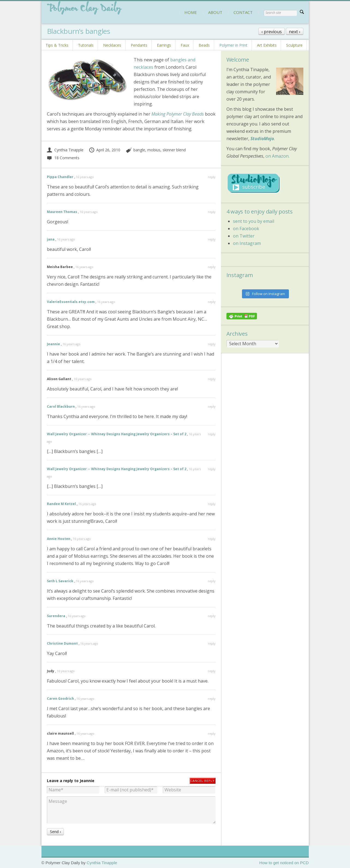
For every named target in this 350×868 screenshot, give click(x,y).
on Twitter (244, 236)
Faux (185, 45)
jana (51, 239)
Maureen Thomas (62, 212)
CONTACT (243, 12)
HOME (191, 12)
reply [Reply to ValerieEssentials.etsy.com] (212, 302)
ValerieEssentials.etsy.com (71, 302)
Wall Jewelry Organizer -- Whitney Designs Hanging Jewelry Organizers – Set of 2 (117, 434)
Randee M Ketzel (61, 504)
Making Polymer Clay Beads (178, 114)
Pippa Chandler (60, 177)
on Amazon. (277, 156)
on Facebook (246, 229)
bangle (139, 150)
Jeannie (53, 344)
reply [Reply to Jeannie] (212, 344)
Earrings (164, 45)
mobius (154, 150)
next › (295, 32)
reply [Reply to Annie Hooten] (212, 539)
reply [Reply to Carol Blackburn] (212, 406)
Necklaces (112, 45)
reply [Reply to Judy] (212, 671)
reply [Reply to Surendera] (212, 616)
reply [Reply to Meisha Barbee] (212, 267)
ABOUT (215, 12)
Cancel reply (203, 781)
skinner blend (174, 150)
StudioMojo (262, 139)
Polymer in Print (233, 45)
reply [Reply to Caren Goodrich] (212, 699)
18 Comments (63, 158)
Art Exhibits (267, 45)
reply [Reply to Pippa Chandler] (212, 177)
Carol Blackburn (61, 406)
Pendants (139, 45)
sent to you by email (254, 221)
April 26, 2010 (105, 150)
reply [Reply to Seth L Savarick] (212, 581)
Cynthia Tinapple (65, 150)
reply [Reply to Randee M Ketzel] (212, 504)
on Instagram (247, 243)
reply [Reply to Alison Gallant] (212, 379)
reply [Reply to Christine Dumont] (212, 643)
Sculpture (294, 45)
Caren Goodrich (60, 699)
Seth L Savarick (60, 581)
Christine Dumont (62, 643)
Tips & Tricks (57, 45)
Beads (204, 45)
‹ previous (272, 32)
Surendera (56, 616)
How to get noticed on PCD (284, 863)
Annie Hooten (59, 539)
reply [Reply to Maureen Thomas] (212, 212)
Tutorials (86, 45)
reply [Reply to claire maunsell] (212, 733)
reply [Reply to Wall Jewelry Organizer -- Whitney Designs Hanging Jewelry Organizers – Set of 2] (212, 434)
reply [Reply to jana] (212, 239)
